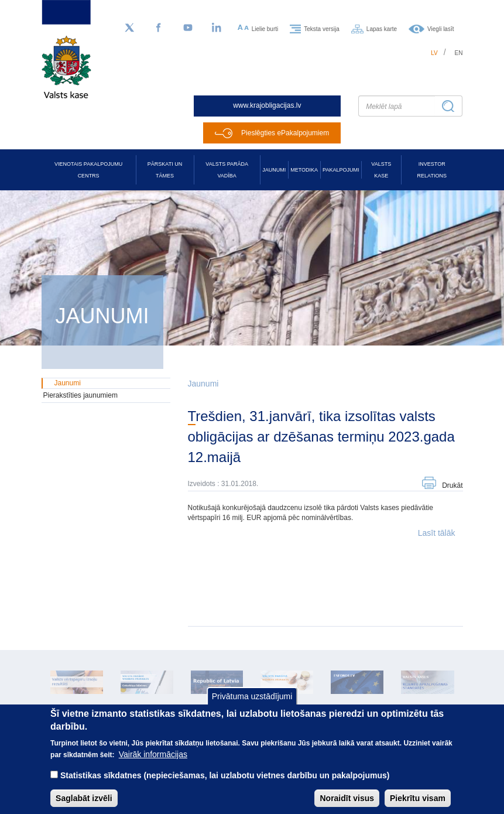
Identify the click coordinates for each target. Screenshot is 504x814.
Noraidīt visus (347, 805)
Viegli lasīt (440, 28)
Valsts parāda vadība (227, 170)
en (459, 53)
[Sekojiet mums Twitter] (129, 28)
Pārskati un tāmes (165, 170)
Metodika (304, 170)
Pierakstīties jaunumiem (80, 395)
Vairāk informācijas (153, 761)
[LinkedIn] (217, 28)
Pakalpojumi (341, 170)
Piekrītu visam (418, 805)
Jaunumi (274, 170)
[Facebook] (159, 28)
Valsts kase (381, 170)
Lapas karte (382, 28)
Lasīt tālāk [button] (437, 533)
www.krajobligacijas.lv (267, 105)
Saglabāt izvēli (84, 805)
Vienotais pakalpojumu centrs (88, 170)
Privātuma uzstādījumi (252, 703)
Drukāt (452, 485)
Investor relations (432, 170)
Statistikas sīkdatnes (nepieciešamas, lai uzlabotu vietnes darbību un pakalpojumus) (225, 782)
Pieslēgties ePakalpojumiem (285, 133)
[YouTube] (188, 28)
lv (434, 53)
